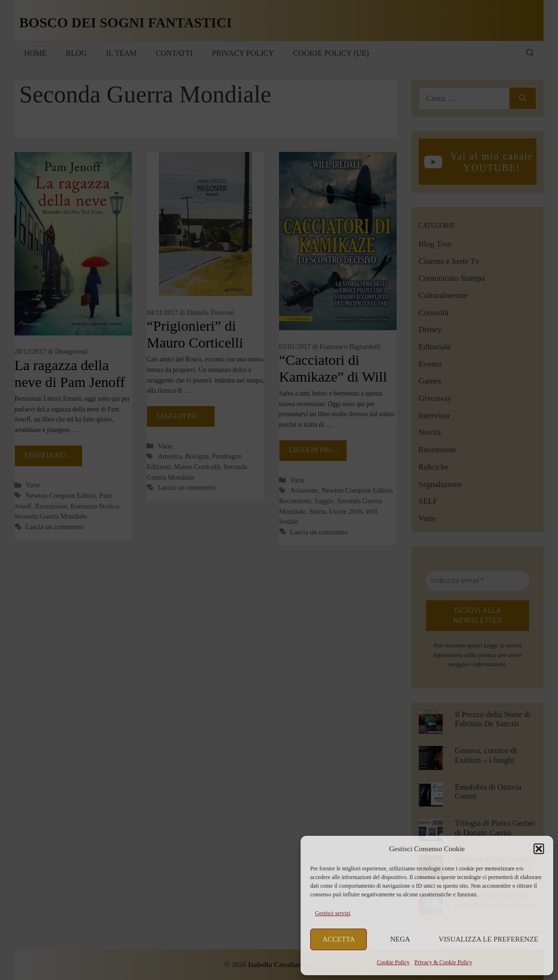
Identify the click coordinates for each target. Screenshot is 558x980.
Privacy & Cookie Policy (443, 962)
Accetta (339, 939)
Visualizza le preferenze (489, 939)
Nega (400, 939)
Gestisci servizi (333, 913)
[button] (539, 849)
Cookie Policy (393, 962)
